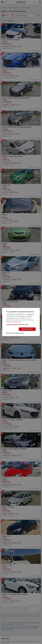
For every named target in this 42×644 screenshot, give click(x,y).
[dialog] (21, 322)
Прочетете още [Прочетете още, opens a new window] (17, 322)
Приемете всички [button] (27, 329)
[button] (21, 325)
